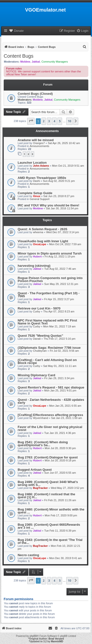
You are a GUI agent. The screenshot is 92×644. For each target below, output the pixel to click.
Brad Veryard (56, 639)
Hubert (37, 256)
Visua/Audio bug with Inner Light (43, 241)
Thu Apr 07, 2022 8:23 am (59, 311)
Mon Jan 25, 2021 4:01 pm (60, 390)
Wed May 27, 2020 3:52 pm (67, 488)
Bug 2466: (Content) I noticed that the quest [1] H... (46, 496)
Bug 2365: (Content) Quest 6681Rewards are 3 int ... (49, 526)
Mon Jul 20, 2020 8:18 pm (60, 460)
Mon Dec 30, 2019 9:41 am (65, 558)
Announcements (39, 146)
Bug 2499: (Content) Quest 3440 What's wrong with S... (48, 483)
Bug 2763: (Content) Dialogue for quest (48, 457)
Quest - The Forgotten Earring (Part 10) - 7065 (49, 295)
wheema (38, 232)
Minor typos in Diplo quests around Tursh (50, 253)
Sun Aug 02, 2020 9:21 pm (59, 181)
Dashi (36, 181)
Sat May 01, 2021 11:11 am (60, 366)
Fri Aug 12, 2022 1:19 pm (60, 256)
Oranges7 (39, 143)
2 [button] (44, 121)
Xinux (37, 196)
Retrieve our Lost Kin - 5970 (39, 308)
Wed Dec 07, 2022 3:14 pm (63, 232)
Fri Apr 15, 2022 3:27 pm (59, 299)
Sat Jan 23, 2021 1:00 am (66, 418)
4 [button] (54, 121)
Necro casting (28, 555)
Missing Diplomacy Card (36, 375)
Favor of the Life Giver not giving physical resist (50, 428)
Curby (36, 311)
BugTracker (40, 488)
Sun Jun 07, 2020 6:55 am (60, 473)
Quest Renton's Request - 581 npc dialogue (51, 387)
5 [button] (60, 121)
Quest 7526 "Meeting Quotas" (40, 336)
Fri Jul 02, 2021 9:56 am (64, 351)
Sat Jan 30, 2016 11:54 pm (62, 208)
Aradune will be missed (36, 140)
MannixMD (57, 641)
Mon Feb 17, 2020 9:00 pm (61, 515)
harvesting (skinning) (34, 266)
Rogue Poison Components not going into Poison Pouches (50, 279)
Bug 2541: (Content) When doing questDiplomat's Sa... (43, 444)
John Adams (41, 166)
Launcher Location (32, 163)
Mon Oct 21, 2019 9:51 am (68, 166)
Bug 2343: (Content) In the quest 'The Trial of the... (50, 541)
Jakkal (36, 62)
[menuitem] (82, 31)
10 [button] (69, 121)
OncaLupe (39, 244)
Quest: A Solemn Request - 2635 (42, 229)
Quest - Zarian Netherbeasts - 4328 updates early (51, 401)
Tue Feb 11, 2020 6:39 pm (60, 531)
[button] (31, 121)
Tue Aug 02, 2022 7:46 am (60, 269)
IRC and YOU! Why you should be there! (48, 205)
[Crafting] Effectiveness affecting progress (50, 415)
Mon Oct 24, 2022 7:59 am (65, 244)
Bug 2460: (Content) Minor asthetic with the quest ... (51, 511)
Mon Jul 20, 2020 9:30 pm (60, 448)
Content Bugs (19, 56)
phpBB (33, 636)
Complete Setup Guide (35, 193)
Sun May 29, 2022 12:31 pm (61, 284)
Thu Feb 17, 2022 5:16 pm (60, 339)
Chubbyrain (40, 351)
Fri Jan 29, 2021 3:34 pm (59, 378)
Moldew (25, 62)
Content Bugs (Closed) (35, 94)
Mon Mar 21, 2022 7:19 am (59, 326)
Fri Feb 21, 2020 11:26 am (60, 500)
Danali (37, 339)
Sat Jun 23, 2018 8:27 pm (59, 196)
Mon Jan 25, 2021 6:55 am (65, 406)
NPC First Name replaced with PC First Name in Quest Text (47, 322)
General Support (40, 199)
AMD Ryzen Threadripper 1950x (42, 178)
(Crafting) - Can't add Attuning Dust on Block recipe (47, 361)
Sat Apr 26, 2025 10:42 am (64, 143)
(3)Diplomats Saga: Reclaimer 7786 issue (49, 348)
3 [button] (49, 121)
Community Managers (55, 62)
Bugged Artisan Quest (35, 470)
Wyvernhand (40, 418)
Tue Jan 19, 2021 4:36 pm (60, 433)
